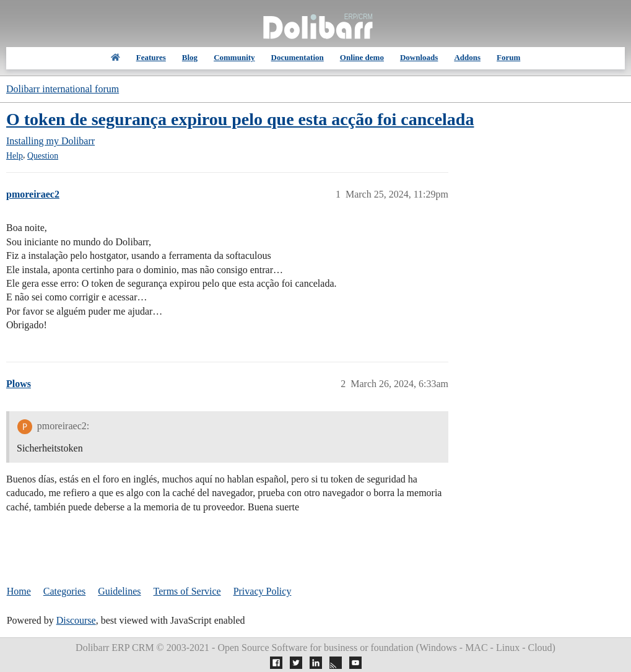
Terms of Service (187, 591)
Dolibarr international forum (63, 89)
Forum (508, 57)
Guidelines (119, 591)
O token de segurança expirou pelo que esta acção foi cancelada (240, 119)
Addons (467, 57)
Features (151, 57)
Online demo (362, 57)
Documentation (298, 57)
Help (15, 156)
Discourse (76, 620)
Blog (190, 57)
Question (43, 156)
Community (234, 57)
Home (19, 591)
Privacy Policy (263, 591)
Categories (64, 591)
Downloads (419, 57)
